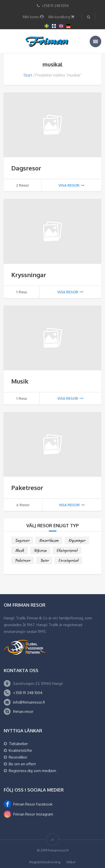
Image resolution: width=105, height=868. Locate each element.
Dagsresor (26, 168)
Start (28, 75)
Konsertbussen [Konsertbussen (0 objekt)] (49, 540)
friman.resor (23, 711)
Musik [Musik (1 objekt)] (20, 550)
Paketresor (27, 488)
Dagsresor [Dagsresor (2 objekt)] (22, 540)
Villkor (71, 862)
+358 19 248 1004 (28, 693)
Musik (20, 381)
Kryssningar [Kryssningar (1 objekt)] (77, 540)
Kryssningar (29, 275)
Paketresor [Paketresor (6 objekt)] (23, 560)
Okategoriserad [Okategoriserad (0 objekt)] (67, 550)
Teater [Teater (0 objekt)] (44, 560)
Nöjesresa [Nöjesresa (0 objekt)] (40, 550)
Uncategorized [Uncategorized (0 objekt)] (68, 560)
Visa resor (72, 185)
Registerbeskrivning (45, 862)
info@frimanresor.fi (29, 702)
